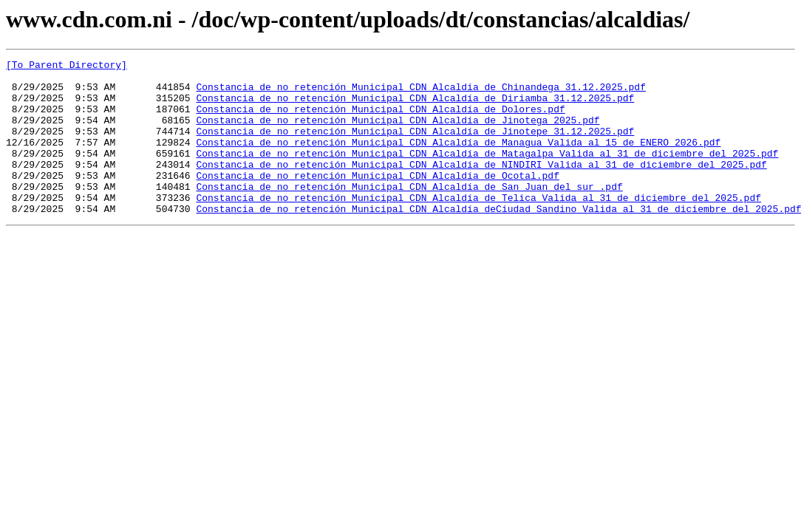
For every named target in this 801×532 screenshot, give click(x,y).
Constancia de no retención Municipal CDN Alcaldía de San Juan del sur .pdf (409, 213)
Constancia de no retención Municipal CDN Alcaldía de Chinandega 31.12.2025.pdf (420, 93)
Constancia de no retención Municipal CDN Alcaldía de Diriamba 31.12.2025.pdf (415, 106)
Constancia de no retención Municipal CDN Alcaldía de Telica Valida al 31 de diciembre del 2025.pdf (478, 226)
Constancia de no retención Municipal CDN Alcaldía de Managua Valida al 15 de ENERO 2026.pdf (458, 160)
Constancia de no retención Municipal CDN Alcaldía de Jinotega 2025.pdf (398, 133)
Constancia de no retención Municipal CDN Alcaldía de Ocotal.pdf (377, 199)
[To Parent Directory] (67, 66)
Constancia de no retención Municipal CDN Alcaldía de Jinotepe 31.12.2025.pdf (415, 146)
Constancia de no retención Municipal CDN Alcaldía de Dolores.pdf (380, 120)
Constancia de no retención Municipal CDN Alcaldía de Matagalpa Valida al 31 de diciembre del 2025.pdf (487, 173)
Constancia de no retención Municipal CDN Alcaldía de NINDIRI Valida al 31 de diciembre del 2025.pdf (481, 186)
